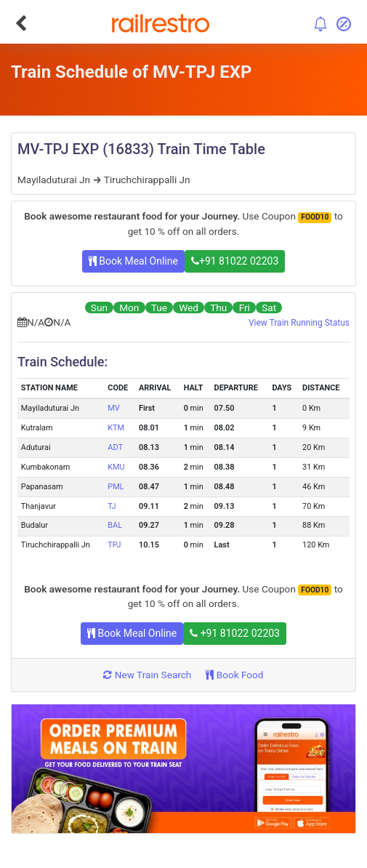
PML (116, 487)
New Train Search (147, 675)
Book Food (234, 675)
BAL (115, 525)
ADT (115, 447)
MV (113, 408)
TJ (112, 506)
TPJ (114, 545)
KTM (116, 428)
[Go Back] (21, 23)
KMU (116, 467)
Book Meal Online (133, 261)
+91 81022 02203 (235, 261)
